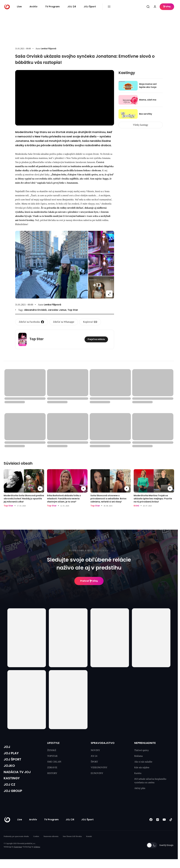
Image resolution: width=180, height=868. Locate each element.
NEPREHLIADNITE (145, 743)
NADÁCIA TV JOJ (19, 775)
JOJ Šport (90, 7)
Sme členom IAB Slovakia (72, 842)
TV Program (52, 7)
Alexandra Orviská (35, 310)
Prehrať (89, 581)
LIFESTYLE (53, 743)
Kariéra (138, 773)
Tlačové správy (141, 750)
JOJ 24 (72, 7)
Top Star (73, 310)
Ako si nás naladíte (143, 762)
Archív (33, 7)
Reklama (138, 756)
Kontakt (89, 842)
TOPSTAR (52, 756)
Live (19, 7)
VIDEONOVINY (99, 767)
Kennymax (18, 853)
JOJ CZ (10, 789)
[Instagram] (157, 825)
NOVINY (95, 750)
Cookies (36, 842)
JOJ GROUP (14, 796)
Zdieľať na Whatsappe (64, 322)
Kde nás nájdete (142, 767)
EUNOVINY (97, 773)
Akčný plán (140, 788)
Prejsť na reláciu (96, 339)
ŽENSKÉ (52, 750)
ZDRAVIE (52, 767)
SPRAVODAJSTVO (103, 743)
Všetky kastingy (141, 125)
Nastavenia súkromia (51, 842)
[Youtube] (164, 825)
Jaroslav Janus (57, 310)
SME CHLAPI (54, 762)
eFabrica (37, 853)
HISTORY (52, 773)
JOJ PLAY (12, 754)
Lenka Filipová (49, 49)
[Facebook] (151, 825)
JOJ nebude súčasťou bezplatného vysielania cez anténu (150, 781)
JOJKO (10, 768)
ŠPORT (94, 762)
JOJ (7, 747)
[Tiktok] (171, 825)
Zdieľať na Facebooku (32, 322)
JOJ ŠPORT (14, 761)
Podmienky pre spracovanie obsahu (16, 842)
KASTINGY (13, 782)
